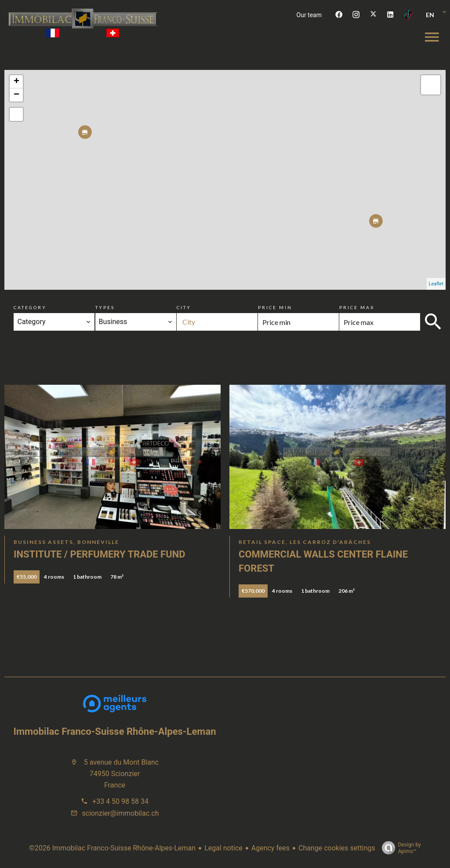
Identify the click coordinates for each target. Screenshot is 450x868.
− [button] (16, 95)
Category (30, 307)
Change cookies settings (337, 848)
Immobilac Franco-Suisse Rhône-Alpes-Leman (115, 731)
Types (105, 307)
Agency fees (270, 848)
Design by (399, 848)
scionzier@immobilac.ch (121, 813)
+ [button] (16, 82)
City (184, 307)
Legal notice (223, 848)
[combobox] (54, 322)
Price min (275, 307)
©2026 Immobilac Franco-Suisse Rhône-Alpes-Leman (112, 848)
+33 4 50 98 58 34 (120, 801)
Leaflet (436, 284)
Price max (357, 307)
